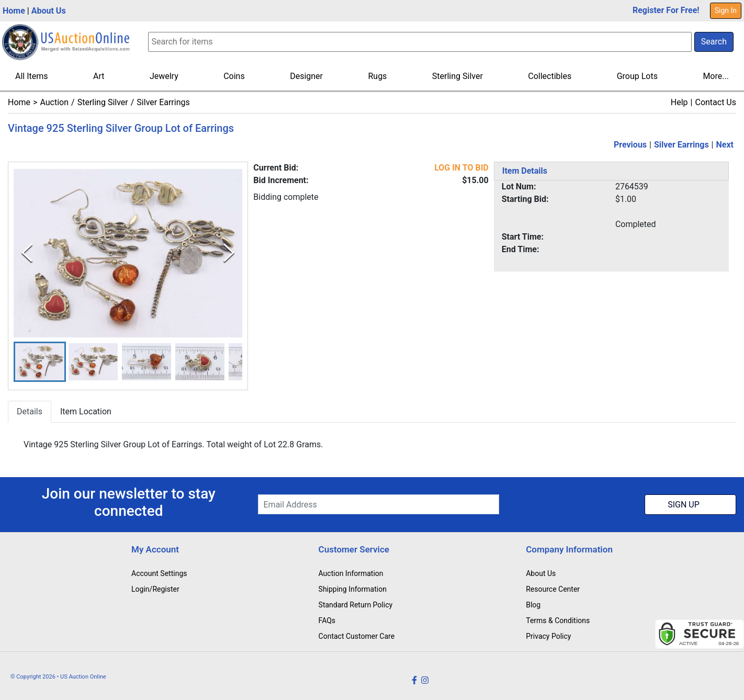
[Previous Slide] (27, 253)
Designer (306, 76)
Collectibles (550, 76)
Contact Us (715, 102)
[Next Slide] (229, 253)
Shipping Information (353, 589)
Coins (234, 76)
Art (99, 76)
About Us (49, 11)
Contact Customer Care (357, 636)
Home (14, 11)
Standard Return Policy (356, 605)
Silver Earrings (163, 102)
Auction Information (351, 573)
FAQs (327, 620)
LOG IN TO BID (461, 168)
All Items (32, 76)
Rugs (377, 76)
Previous (630, 145)
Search (714, 42)
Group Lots (637, 76)
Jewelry (164, 76)
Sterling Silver (458, 76)
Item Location (86, 411)
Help (679, 102)
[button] (40, 362)
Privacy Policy (548, 636)
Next (725, 145)
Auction (54, 102)
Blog (533, 605)
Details (30, 411)
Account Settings (159, 573)
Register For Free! (666, 10)
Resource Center (553, 589)
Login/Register (155, 589)
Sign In (726, 10)
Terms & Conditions (558, 620)
